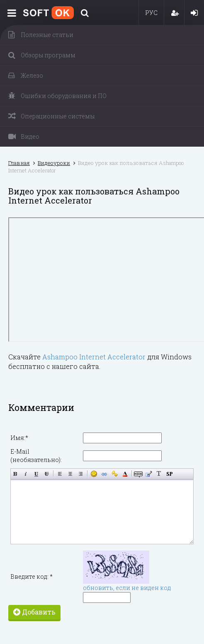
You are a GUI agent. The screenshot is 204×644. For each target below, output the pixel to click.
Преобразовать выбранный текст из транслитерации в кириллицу (159, 474)
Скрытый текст (138, 474)
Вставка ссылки (104, 474)
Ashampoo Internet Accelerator (94, 357)
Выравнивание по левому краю (60, 474)
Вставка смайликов (94, 474)
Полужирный (16, 474)
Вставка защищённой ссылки (115, 474)
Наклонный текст (26, 474)
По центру (70, 474)
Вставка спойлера (169, 474)
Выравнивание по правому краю (81, 474)
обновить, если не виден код (127, 588)
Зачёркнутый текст (47, 474)
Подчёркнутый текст (36, 474)
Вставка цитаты (149, 474)
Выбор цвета (125, 474)
